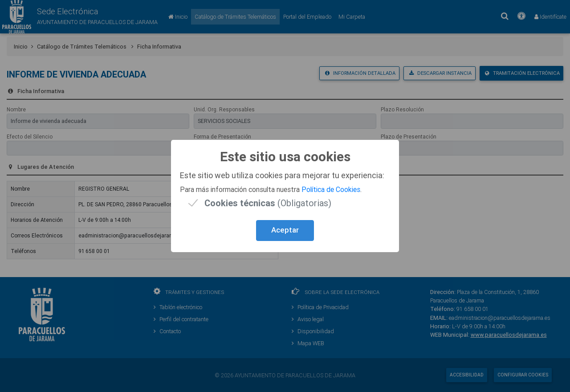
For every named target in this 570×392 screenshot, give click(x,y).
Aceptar (285, 230)
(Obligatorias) (268, 203)
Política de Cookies (331, 189)
